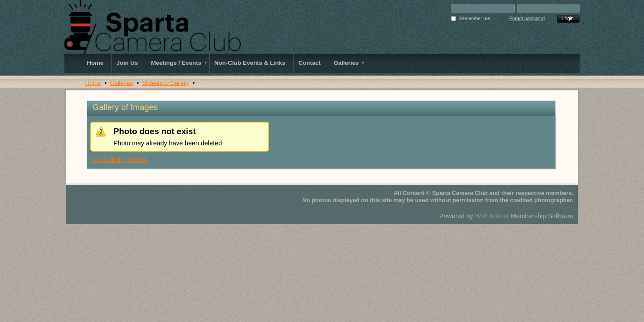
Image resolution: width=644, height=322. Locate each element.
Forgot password (527, 18)
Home (93, 83)
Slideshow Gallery (165, 83)
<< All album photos (119, 160)
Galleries (121, 83)
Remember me (474, 18)
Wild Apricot (492, 216)
